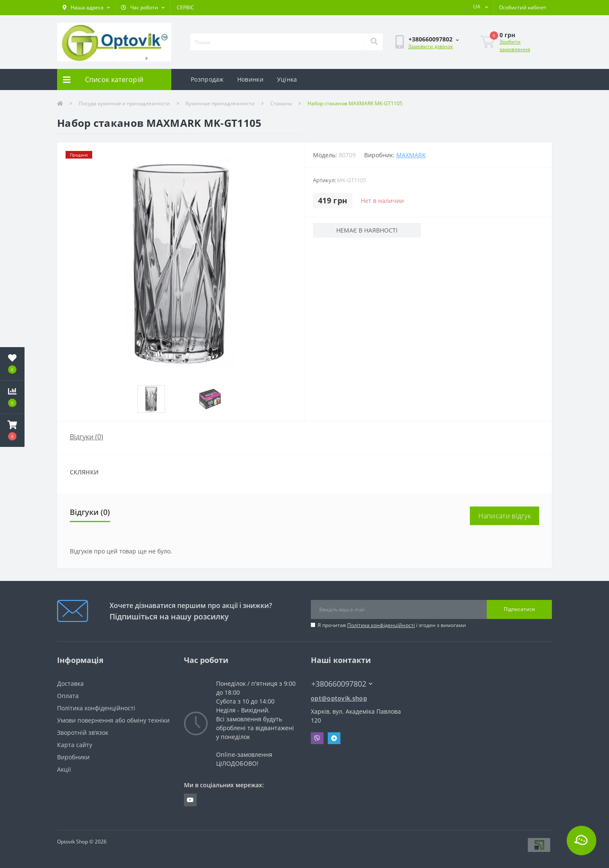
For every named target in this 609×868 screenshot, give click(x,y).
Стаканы (281, 103)
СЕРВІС (185, 7)
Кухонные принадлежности (220, 103)
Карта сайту (75, 745)
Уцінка (287, 79)
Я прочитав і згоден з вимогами (392, 625)
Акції (64, 769)
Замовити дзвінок (431, 46)
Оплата (68, 696)
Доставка (70, 683)
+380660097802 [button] (342, 684)
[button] (86, 8)
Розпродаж (207, 79)
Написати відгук (505, 516)
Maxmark (411, 155)
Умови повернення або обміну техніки (113, 720)
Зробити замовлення (515, 45)
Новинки (250, 79)
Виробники (73, 757)
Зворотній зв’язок (83, 732)
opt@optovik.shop (339, 698)
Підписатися (519, 609)
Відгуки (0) (86, 437)
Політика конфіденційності (381, 625)
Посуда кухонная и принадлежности (124, 103)
